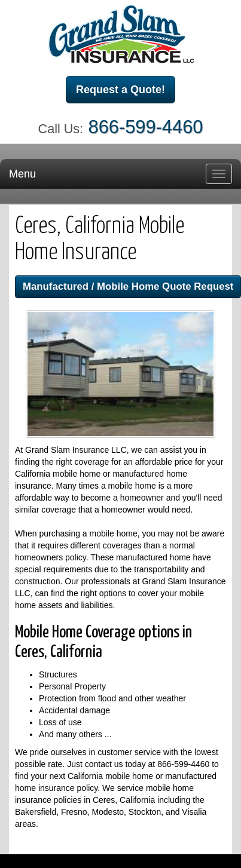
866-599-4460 (146, 127)
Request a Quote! (120, 90)
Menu (22, 174)
